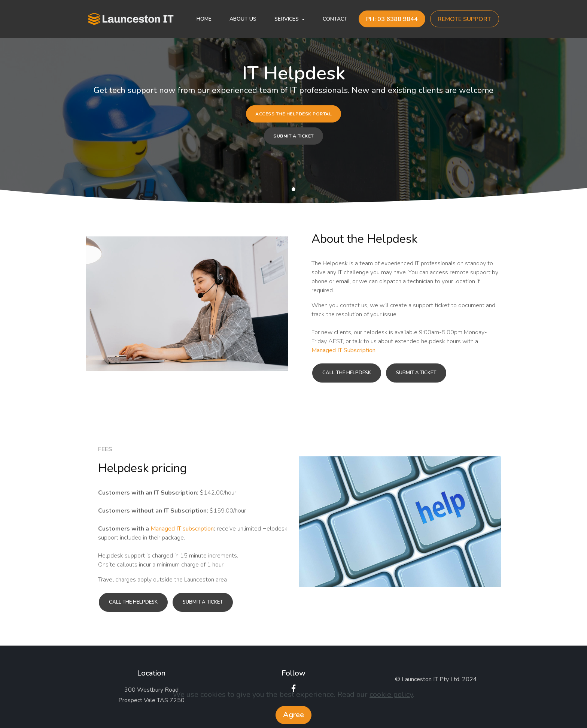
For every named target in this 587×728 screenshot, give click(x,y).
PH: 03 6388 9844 (392, 19)
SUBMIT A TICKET (293, 136)
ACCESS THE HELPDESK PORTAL (293, 114)
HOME (204, 19)
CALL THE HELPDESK (347, 373)
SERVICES (287, 19)
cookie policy (391, 694)
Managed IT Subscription (343, 350)
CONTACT (335, 19)
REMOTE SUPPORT (464, 19)
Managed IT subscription (182, 529)
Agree (293, 715)
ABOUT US (243, 19)
